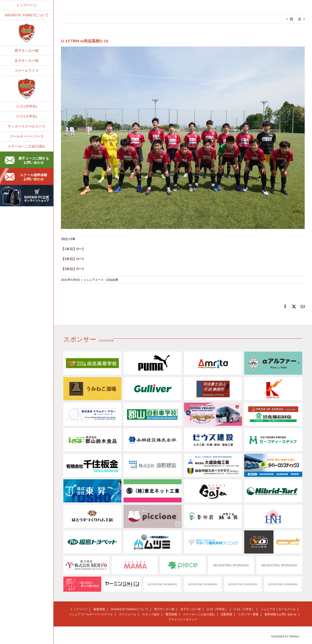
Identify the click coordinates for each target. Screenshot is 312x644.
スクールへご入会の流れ (199, 614)
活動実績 (226, 614)
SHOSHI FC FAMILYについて (129, 609)
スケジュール (127, 614)
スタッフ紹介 (151, 614)
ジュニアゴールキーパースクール (91, 614)
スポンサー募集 (248, 614)
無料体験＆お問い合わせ (281, 614)
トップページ (79, 609)
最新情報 (99, 609)
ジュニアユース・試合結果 (101, 280)
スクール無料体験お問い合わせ (26, 177)
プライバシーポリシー (183, 619)
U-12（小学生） (244, 609)
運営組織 (171, 614)
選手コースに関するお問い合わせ (27, 160)
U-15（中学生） (217, 609)
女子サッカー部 (191, 609)
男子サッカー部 (164, 609)
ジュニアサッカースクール (278, 609)
